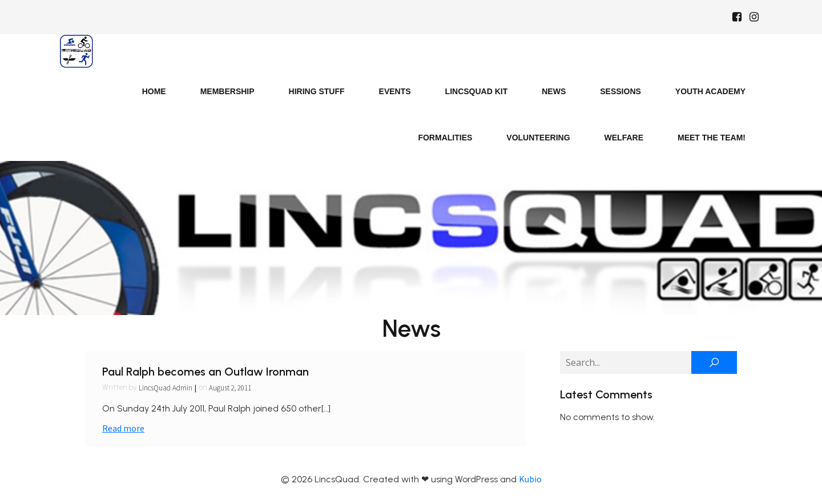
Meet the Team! (712, 138)
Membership (227, 91)
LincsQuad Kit (477, 91)
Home (154, 91)
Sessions (620, 91)
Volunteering (538, 138)
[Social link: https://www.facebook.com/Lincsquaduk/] (737, 17)
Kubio (530, 479)
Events (395, 91)
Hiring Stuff (317, 91)
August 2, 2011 (230, 388)
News (554, 91)
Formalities (445, 138)
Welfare (624, 138)
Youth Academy (710, 91)
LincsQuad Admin (166, 388)
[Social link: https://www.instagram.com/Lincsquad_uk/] (754, 17)
